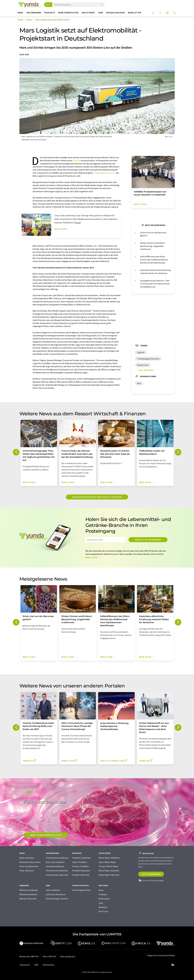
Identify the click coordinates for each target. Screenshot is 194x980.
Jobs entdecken (53, 890)
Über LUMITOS (49, 956)
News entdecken (27, 858)
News (101, 890)
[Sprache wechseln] (167, 13)
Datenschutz (49, 965)
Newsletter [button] (135, 13)
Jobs (101, 903)
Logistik (77, 160)
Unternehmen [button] (34, 13)
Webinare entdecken (29, 890)
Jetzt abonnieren (151, 874)
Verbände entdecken (55, 866)
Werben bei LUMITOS (29, 956)
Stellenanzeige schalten (57, 899)
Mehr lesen (94, 557)
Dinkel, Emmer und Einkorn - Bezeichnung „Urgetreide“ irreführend (153, 246)
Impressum (25, 965)
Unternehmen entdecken (57, 858)
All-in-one (103, 911)
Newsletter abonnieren (148, 540)
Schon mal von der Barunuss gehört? (153, 234)
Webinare (103, 907)
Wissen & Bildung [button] (115, 13)
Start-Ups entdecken (55, 862)
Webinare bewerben (28, 894)
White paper (104, 899)
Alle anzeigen (144, 370)
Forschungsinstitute (81, 890)
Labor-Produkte (80, 862)
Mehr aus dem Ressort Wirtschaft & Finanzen (97, 497)
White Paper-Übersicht (109, 875)
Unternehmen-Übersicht (57, 875)
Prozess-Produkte (80, 866)
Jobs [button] (100, 13)
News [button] (21, 13)
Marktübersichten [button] (68, 13)
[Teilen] (160, 13)
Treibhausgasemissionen (105, 173)
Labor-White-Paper (107, 862)
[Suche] (102, 5)
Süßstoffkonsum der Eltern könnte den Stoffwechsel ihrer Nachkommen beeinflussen (154, 260)
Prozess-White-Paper (108, 866)
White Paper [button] (88, 13)
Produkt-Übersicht (81, 875)
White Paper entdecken (109, 858)
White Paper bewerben (109, 871)
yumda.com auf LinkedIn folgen (151, 880)
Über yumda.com (68, 956)
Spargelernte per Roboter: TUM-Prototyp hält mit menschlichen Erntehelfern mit (155, 284)
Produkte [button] (50, 13)
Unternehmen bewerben (57, 871)
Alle (47, 5)
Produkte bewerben (81, 871)
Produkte (103, 894)
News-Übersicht (27, 871)
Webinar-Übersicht (28, 899)
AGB (36, 965)
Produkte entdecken (81, 858)
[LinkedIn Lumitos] (173, 965)
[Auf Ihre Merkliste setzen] (153, 13)
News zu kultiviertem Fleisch (46, 835)
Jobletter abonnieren (56, 894)
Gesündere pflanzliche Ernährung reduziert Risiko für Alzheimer (155, 272)
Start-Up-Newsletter (29, 866)
